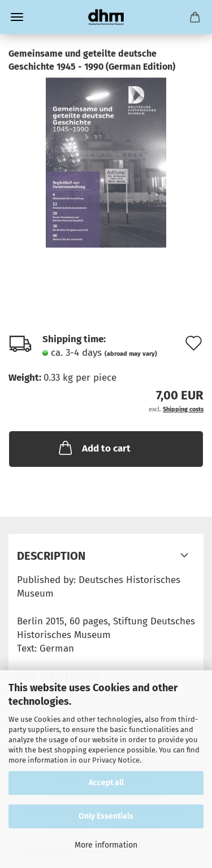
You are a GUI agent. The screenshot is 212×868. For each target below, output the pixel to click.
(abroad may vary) (131, 354)
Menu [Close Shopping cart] (17, 17)
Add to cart (94, 448)
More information (106, 845)
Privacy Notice (116, 760)
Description (51, 556)
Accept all (106, 783)
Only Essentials (106, 816)
